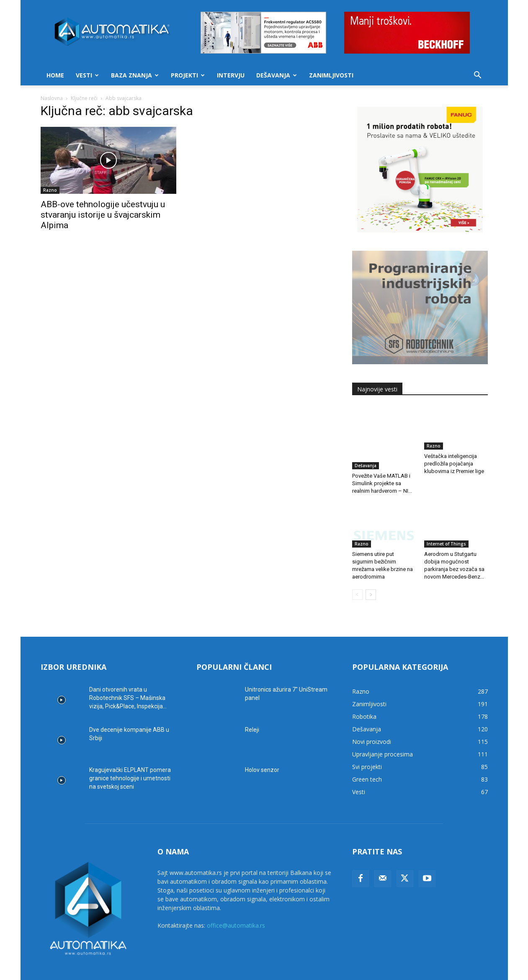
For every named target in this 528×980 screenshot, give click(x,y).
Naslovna (52, 98)
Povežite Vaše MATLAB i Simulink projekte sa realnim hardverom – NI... (382, 464)
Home (55, 75)
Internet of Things (446, 524)
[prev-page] (357, 575)
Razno (50, 190)
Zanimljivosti (331, 75)
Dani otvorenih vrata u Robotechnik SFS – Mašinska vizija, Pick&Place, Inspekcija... (128, 678)
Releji (252, 710)
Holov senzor (262, 750)
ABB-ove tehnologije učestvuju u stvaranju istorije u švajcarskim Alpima (103, 215)
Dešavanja (277, 75)
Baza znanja (135, 75)
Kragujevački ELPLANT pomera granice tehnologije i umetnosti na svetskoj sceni (130, 759)
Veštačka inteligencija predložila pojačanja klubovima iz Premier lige (454, 464)
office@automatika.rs (236, 906)
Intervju (231, 75)
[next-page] (371, 575)
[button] (478, 76)
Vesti (87, 75)
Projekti (188, 75)
